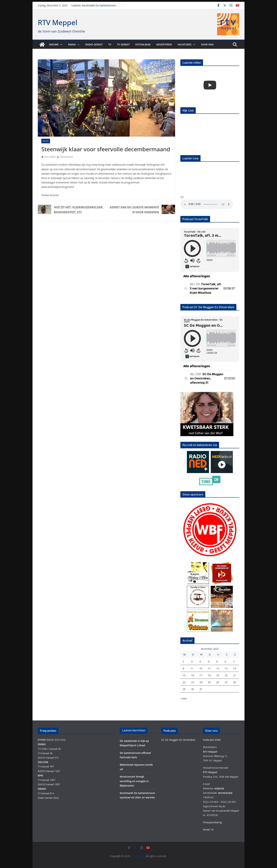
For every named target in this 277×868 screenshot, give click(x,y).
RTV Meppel (58, 22)
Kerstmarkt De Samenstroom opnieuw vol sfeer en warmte (99, 7)
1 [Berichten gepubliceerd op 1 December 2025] (183, 662)
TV (110, 44)
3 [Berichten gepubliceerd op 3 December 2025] (200, 662)
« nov (183, 698)
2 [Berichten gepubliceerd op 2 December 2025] (192, 662)
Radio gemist (94, 44)
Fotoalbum (143, 44)
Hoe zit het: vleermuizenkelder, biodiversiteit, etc (79, 210)
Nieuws (54, 44)
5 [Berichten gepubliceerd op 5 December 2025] (217, 662)
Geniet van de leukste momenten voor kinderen (134, 210)
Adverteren (164, 44)
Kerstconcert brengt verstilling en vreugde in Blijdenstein (134, 781)
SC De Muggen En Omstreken (178, 740)
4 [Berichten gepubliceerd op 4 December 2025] (209, 662)
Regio (46, 141)
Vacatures (185, 44)
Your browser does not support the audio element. (207, 204)
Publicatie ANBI (212, 740)
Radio (72, 44)
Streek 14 (208, 830)
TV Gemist (123, 44)
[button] (61, 45)
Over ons (207, 44)
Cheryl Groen (66, 157)
